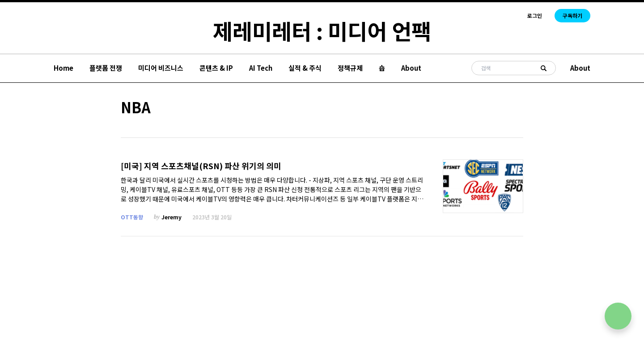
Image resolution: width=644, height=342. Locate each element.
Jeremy (172, 217)
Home (64, 68)
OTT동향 (132, 217)
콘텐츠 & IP (216, 68)
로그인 (535, 16)
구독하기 (572, 15)
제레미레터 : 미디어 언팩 (322, 30)
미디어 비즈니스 (161, 68)
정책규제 (350, 68)
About (411, 68)
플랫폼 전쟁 (106, 68)
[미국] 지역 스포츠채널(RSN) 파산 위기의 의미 (201, 166)
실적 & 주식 (305, 68)
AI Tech (261, 68)
